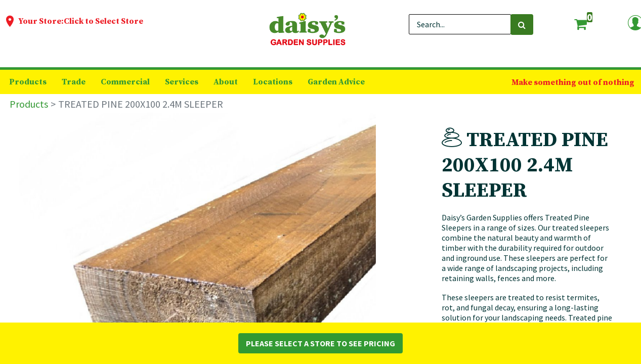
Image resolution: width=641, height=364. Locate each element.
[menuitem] (28, 82)
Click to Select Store (103, 21)
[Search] (522, 25)
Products (29, 104)
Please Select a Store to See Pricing (320, 343)
